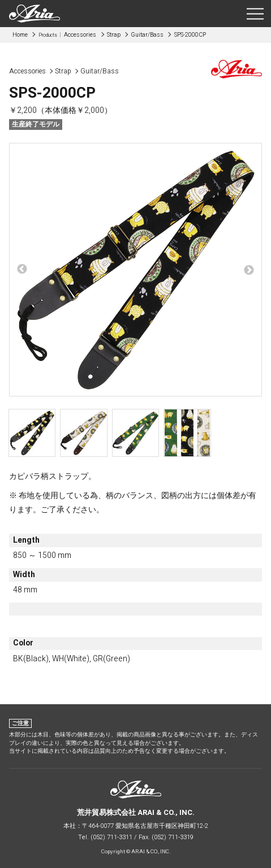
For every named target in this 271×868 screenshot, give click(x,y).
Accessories (68, 35)
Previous (22, 269)
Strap (114, 35)
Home (20, 35)
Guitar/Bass (147, 35)
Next (249, 271)
